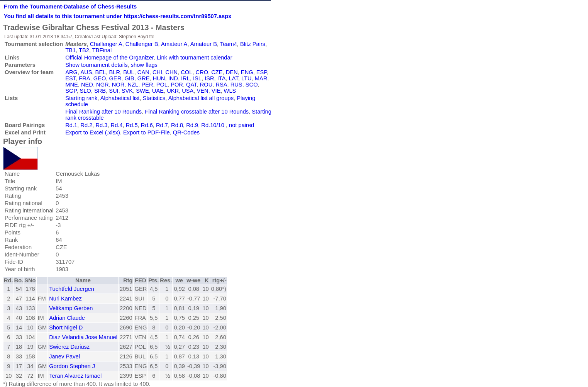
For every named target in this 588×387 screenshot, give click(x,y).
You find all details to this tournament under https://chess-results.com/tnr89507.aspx (118, 16)
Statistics (154, 98)
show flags (144, 65)
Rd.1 (71, 125)
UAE (158, 91)
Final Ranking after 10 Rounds (103, 112)
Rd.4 (117, 125)
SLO (85, 91)
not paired (241, 125)
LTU (247, 78)
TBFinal (102, 50)
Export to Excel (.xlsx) (93, 132)
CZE (217, 72)
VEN (203, 91)
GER (115, 78)
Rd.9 (192, 125)
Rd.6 (147, 125)
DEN (232, 72)
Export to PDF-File (147, 132)
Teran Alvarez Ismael (75, 376)
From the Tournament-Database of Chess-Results (70, 7)
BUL (129, 72)
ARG (71, 72)
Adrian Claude (67, 318)
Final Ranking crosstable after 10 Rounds (197, 112)
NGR (103, 85)
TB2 (84, 50)
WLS (230, 91)
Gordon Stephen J (72, 366)
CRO (202, 72)
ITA (222, 78)
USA (188, 91)
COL (186, 72)
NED (87, 85)
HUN (159, 78)
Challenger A (106, 44)
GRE (144, 78)
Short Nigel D (66, 328)
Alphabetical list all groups (201, 98)
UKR (173, 91)
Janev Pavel (64, 356)
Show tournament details (96, 65)
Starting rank (81, 98)
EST (70, 78)
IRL (186, 78)
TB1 (70, 50)
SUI (114, 91)
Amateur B (204, 44)
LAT (234, 78)
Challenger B (142, 44)
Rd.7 (162, 125)
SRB (100, 91)
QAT (191, 85)
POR (177, 85)
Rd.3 (101, 125)
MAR (261, 78)
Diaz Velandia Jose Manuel (83, 337)
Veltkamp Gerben (71, 308)
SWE (142, 91)
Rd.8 (177, 125)
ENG (247, 72)
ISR (209, 78)
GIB (129, 78)
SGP (71, 91)
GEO (100, 78)
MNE (72, 85)
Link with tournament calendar (195, 58)
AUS (86, 72)
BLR (114, 72)
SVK (127, 91)
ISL (197, 78)
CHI (157, 72)
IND (173, 78)
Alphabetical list (120, 98)
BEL (101, 72)
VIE (216, 91)
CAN (143, 72)
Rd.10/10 (213, 125)
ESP (262, 72)
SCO (252, 85)
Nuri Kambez (65, 299)
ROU (206, 85)
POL (162, 85)
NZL (133, 85)
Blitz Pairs (253, 44)
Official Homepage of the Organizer (109, 58)
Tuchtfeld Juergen (72, 289)
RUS (236, 85)
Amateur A (174, 44)
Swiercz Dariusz (69, 347)
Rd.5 (132, 125)
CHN (171, 72)
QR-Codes (186, 132)
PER (147, 85)
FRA (84, 78)
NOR (118, 85)
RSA (221, 85)
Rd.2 (86, 125)
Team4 (229, 44)
